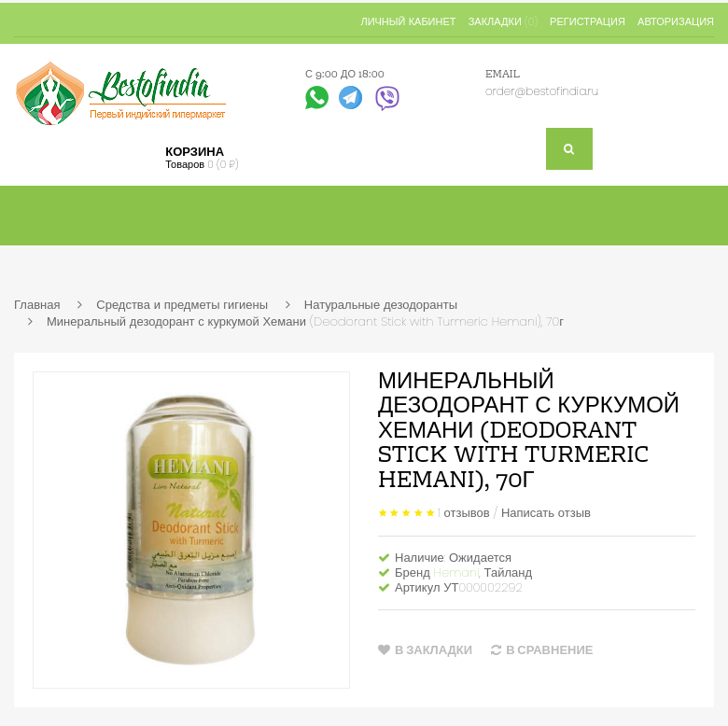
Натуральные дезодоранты (381, 305)
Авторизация (676, 21)
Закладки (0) (503, 21)
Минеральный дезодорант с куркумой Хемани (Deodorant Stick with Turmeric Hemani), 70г (305, 321)
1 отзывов (464, 512)
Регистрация (588, 21)
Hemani (457, 572)
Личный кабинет (408, 21)
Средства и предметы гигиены (182, 305)
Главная (37, 305)
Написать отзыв (546, 512)
